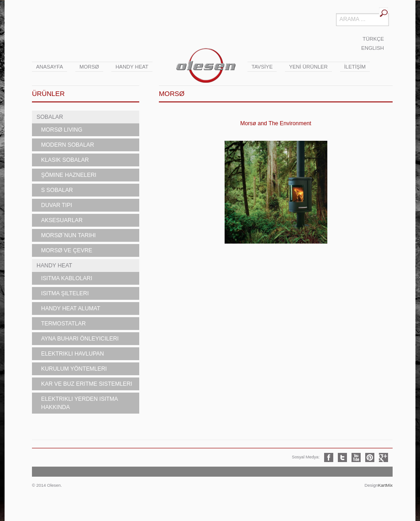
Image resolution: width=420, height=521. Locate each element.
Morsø (89, 67)
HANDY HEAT (54, 266)
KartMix (385, 485)
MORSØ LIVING (62, 130)
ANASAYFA (50, 67)
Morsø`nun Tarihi (68, 235)
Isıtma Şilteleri (65, 293)
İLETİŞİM (355, 67)
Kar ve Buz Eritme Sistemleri (87, 384)
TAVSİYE (262, 67)
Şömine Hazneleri (69, 175)
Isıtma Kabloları (67, 278)
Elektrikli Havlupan (73, 354)
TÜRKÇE (373, 39)
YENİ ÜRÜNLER (308, 67)
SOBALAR (50, 117)
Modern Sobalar (68, 145)
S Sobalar (57, 190)
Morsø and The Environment (276, 123)
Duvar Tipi (57, 205)
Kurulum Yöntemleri (74, 369)
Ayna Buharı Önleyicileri (80, 339)
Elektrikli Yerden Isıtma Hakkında (80, 403)
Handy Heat (132, 67)
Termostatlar (63, 324)
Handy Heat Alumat (71, 308)
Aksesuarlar (62, 220)
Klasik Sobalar (65, 160)
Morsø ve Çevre (67, 250)
